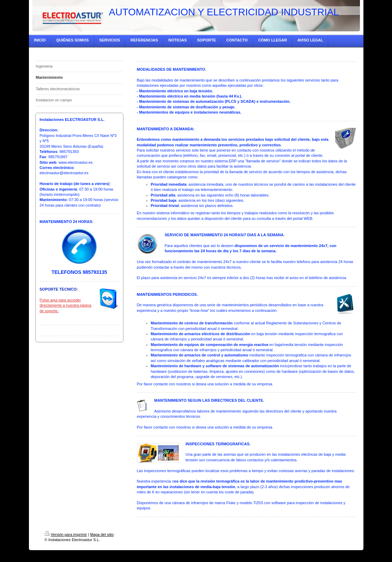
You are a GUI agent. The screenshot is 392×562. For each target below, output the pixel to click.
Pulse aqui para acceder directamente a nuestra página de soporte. (66, 305)
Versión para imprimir (66, 534)
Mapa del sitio (102, 534)
